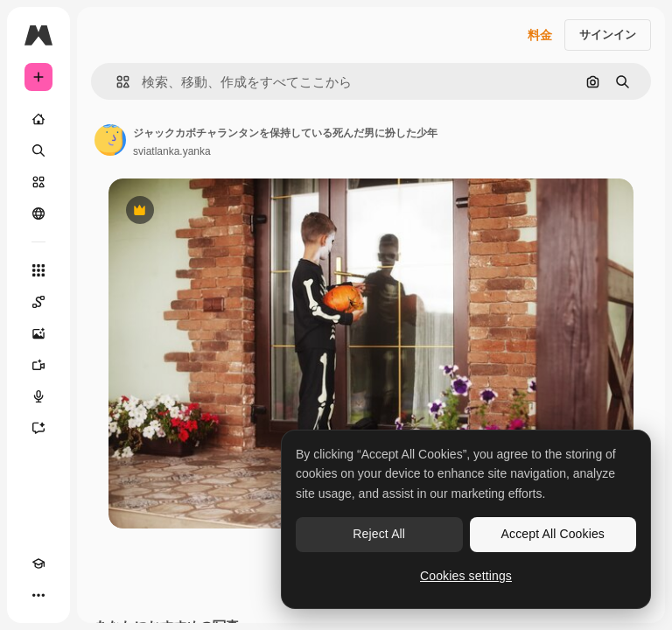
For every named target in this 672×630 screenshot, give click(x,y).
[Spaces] (38, 302)
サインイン (608, 35)
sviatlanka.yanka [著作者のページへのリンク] (172, 151)
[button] (116, 82)
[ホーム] (38, 119)
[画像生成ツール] (38, 333)
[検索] (38, 150)
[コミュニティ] (38, 213)
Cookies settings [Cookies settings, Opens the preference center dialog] (466, 576)
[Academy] (38, 563)
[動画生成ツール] (38, 365)
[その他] (38, 595)
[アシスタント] (38, 428)
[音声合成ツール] (38, 396)
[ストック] (38, 182)
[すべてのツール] (38, 270)
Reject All (379, 534)
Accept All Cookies (553, 534)
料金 (540, 35)
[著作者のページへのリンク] (110, 140)
